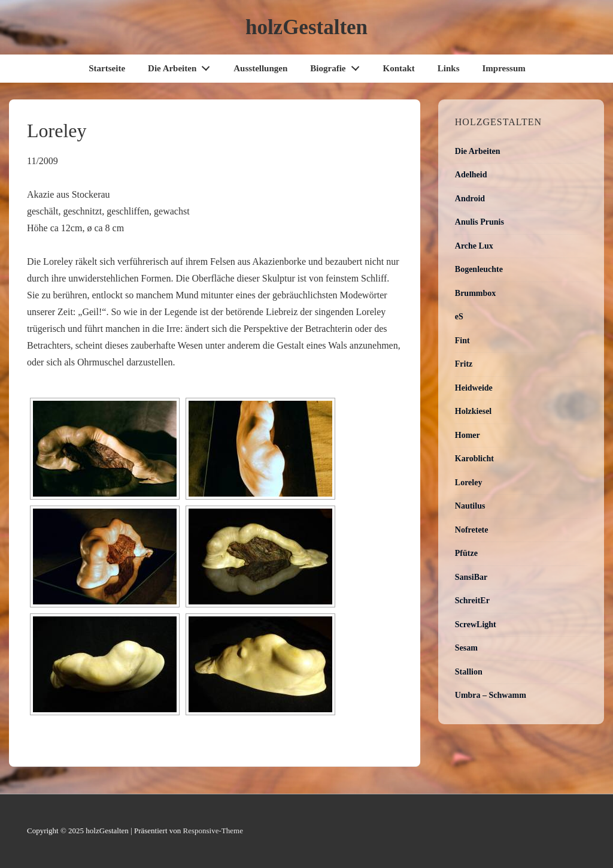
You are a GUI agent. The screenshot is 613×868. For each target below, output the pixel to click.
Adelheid (471, 175)
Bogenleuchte (479, 269)
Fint (462, 341)
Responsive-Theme (213, 831)
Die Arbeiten (182, 66)
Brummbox (475, 293)
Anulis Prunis (480, 222)
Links (449, 68)
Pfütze (466, 553)
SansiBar (471, 577)
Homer (468, 435)
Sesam (466, 648)
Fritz (464, 364)
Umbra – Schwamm (491, 695)
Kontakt (398, 68)
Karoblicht (474, 459)
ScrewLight (476, 624)
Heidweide (474, 388)
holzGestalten (306, 27)
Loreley (469, 483)
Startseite (107, 68)
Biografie (338, 66)
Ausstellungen (260, 68)
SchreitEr (472, 601)
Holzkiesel (473, 411)
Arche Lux (474, 246)
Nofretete (472, 530)
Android (470, 199)
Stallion (469, 672)
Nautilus (470, 506)
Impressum (504, 68)
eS (459, 317)
